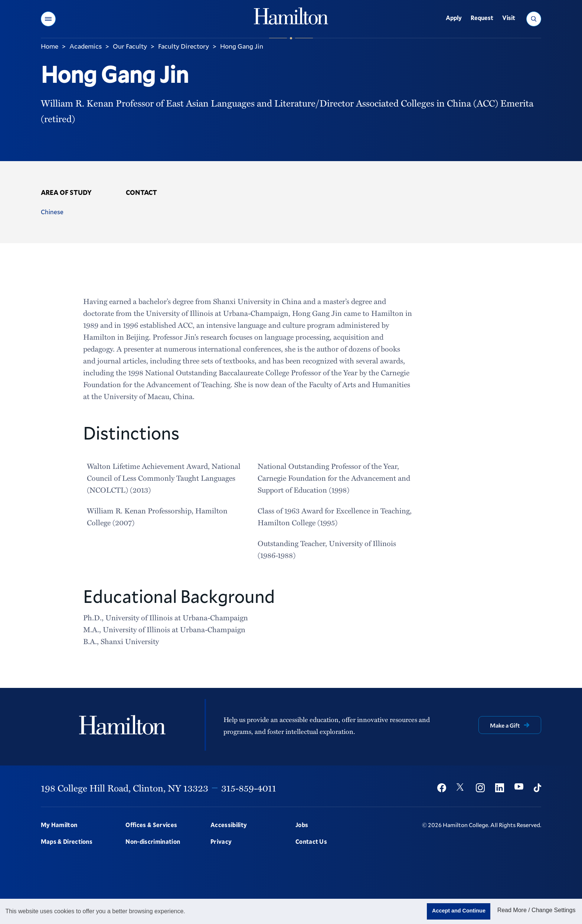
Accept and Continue (459, 911)
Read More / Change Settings (537, 910)
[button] (48, 19)
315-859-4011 (249, 788)
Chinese (52, 212)
